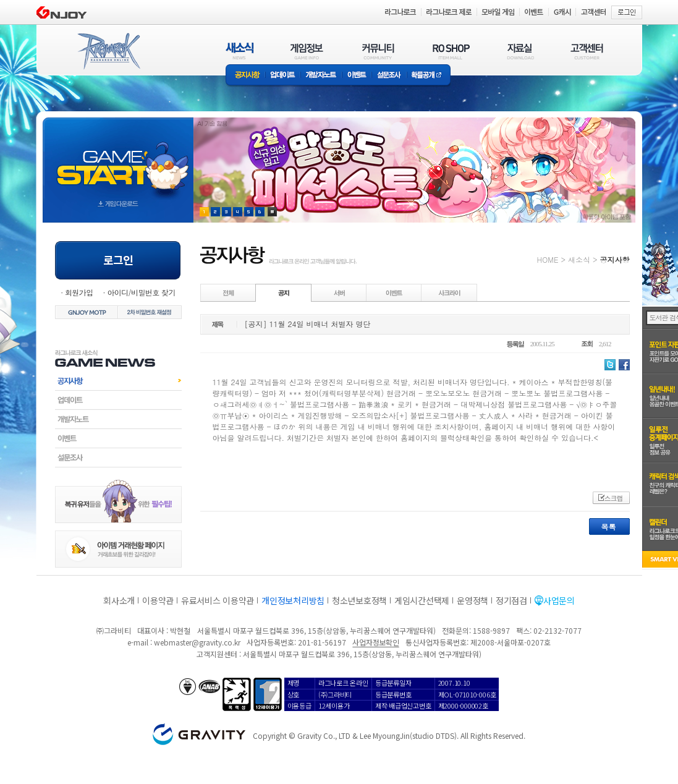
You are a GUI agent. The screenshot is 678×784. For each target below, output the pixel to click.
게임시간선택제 (422, 600)
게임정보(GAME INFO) (307, 51)
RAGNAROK (108, 51)
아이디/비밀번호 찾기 (141, 292)
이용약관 (158, 600)
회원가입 (79, 292)
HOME (548, 259)
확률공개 (429, 76)
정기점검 (511, 600)
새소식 (579, 259)
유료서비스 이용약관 (218, 600)
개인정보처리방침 (293, 600)
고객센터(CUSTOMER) (587, 51)
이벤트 (357, 76)
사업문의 (559, 600)
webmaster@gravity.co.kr (197, 642)
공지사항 (245, 76)
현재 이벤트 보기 (272, 212)
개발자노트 (321, 76)
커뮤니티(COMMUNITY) (378, 51)
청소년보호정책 (359, 600)
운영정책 (472, 600)
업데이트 (283, 76)
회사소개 (119, 600)
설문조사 (389, 76)
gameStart (118, 159)
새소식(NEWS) (240, 51)
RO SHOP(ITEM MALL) (451, 51)
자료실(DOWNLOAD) (520, 51)
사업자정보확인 (375, 642)
